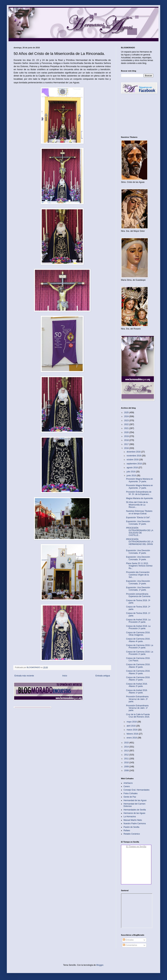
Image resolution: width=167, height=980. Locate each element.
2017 (127, 444)
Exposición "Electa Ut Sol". (138, 518)
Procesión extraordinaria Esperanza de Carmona (138, 595)
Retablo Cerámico (132, 834)
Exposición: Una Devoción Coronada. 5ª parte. (138, 523)
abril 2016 (131, 726)
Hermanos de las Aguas (134, 813)
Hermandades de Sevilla (135, 810)
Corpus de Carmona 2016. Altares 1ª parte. (138, 679)
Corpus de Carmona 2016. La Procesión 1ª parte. (140, 653)
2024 (127, 416)
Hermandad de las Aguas (135, 800)
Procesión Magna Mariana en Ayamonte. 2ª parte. (139, 480)
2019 (127, 436)
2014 (127, 747)
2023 (127, 421)
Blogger (100, 965)
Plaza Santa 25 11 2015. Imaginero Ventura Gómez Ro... (139, 566)
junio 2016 (132, 476)
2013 (127, 751)
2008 (127, 771)
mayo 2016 (132, 722)
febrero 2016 (133, 734)
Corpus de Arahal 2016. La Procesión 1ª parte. (138, 627)
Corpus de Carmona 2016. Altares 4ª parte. (138, 640)
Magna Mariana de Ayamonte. (140, 498)
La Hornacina (130, 817)
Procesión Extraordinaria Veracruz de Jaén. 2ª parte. (137, 699)
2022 (127, 424)
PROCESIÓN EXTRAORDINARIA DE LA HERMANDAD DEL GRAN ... (140, 543)
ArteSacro (128, 783)
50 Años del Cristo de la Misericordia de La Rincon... (137, 505)
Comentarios (130, 945)
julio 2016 (131, 472)
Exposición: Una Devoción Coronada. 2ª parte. (138, 582)
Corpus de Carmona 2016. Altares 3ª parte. (138, 666)
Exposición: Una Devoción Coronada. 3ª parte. (138, 558)
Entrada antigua (103, 676)
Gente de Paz (130, 797)
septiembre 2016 (135, 464)
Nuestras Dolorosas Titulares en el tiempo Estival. (139, 512)
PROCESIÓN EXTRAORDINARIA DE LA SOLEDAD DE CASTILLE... (140, 532)
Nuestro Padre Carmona (135, 824)
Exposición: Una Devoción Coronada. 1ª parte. (138, 589)
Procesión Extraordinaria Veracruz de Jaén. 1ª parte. (137, 708)
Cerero (127, 786)
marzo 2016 (132, 730)
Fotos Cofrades (131, 793)
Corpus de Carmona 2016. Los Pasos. (138, 659)
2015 (127, 743)
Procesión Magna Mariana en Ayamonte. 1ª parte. (139, 487)
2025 (127, 413)
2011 (127, 759)
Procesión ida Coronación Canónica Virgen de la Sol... (138, 575)
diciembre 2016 (134, 452)
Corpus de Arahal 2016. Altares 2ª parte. (137, 685)
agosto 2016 (132, 468)
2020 (127, 432)
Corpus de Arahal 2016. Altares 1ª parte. (137, 692)
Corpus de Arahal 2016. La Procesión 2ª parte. (138, 621)
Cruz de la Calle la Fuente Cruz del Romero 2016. (138, 716)
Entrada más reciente (24, 676)
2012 (127, 755)
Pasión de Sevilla (131, 827)
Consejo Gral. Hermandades (136, 790)
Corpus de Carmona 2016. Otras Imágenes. (138, 634)
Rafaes (127, 830)
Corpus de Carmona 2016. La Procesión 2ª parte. (140, 646)
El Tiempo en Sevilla (136, 847)
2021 (127, 428)
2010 (127, 763)
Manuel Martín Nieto (133, 820)
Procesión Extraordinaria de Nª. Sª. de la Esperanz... (139, 493)
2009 (127, 767)
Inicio (65, 676)
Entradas (128, 940)
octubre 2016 (133, 460)
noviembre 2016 (134, 456)
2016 (127, 448)
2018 (127, 440)
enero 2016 (132, 738)
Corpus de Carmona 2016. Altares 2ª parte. (138, 672)
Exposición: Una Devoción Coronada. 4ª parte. (138, 552)
